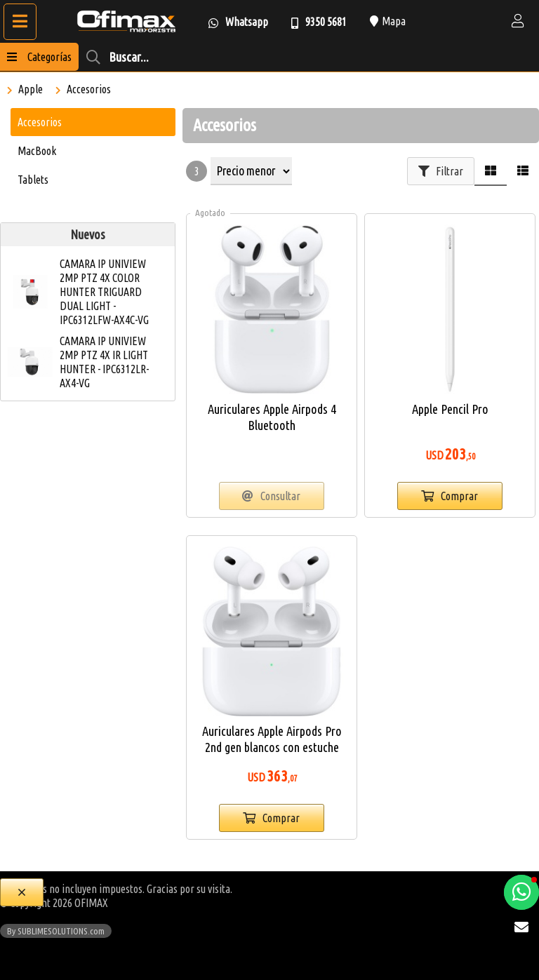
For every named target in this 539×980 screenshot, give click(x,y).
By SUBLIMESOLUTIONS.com (56, 931)
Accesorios (89, 89)
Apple (31, 89)
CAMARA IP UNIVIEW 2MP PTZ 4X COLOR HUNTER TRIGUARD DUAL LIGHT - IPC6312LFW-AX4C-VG (104, 292)
